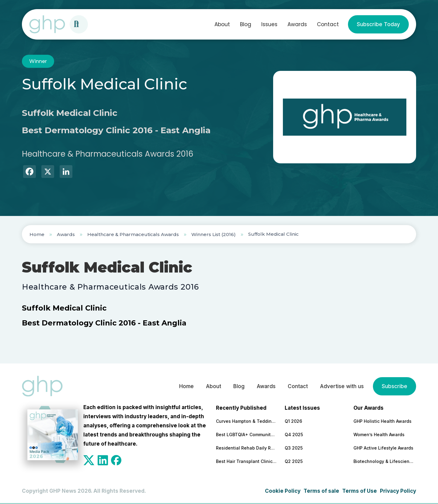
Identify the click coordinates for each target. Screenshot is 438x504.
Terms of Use (360, 491)
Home (37, 234)
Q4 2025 (294, 434)
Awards (297, 24)
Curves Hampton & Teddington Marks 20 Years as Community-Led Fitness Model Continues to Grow (246, 421)
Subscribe (395, 386)
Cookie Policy (283, 491)
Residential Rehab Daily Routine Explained (246, 448)
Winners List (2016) (214, 234)
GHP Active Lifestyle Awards (383, 448)
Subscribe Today (378, 24)
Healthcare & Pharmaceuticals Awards (133, 234)
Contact (328, 24)
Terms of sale (321, 491)
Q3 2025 (294, 448)
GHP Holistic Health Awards (382, 421)
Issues (269, 24)
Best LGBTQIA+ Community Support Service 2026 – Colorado (246, 434)
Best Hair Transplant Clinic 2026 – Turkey (246, 461)
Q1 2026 (293, 421)
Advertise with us (342, 386)
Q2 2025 (294, 461)
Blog (246, 24)
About (222, 24)
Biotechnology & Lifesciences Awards (384, 461)
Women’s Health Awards (379, 434)
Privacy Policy (398, 491)
